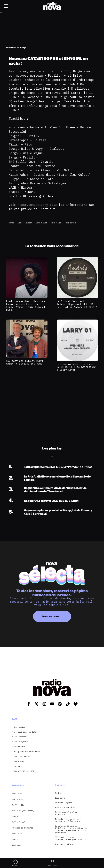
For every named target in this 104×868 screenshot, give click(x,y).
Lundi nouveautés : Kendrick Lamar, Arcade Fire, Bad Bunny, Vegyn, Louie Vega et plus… (26, 306)
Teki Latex (70, 223)
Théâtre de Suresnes (23, 828)
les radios (20, 727)
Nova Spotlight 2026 (25, 771)
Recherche (52, 863)
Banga (11, 223)
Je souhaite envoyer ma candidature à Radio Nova (68, 820)
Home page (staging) (65, 844)
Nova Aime (17, 794)
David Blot (42, 223)
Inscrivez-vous (50, 616)
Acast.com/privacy (33, 205)
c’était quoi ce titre (26, 732)
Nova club (56, 223)
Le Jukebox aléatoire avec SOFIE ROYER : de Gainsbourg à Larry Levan (76, 367)
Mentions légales (63, 803)
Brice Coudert (25, 223)
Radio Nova (18, 799)
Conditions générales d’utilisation (66, 813)
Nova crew (60, 798)
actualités (20, 747)
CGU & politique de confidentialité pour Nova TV (70, 838)
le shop (18, 766)
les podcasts (21, 737)
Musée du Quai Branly (23, 811)
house (15, 816)
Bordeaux (17, 845)
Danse (15, 839)
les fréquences (22, 757)
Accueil (16, 863)
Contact (59, 793)
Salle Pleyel (19, 822)
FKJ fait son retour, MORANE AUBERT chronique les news (26, 362)
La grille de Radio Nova (27, 752)
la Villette (18, 805)
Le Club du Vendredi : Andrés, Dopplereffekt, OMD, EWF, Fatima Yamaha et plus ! (77, 304)
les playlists (21, 742)
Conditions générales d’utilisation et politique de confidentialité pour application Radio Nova (72, 829)
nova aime (19, 761)
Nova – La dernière (65, 807)
